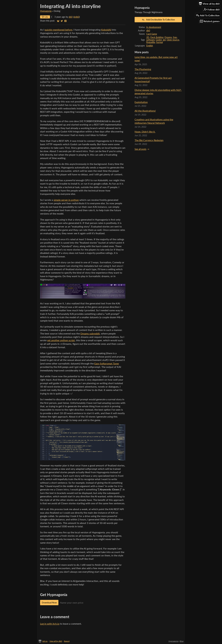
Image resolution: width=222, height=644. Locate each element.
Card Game (152, 34)
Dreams (168, 37)
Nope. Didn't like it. (145, 132)
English (150, 46)
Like (45, 17)
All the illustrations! (145, 111)
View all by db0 (56, 641)
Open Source (173, 40)
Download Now (49, 603)
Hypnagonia (46, 11)
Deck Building (157, 37)
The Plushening (143, 69)
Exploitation (141, 102)
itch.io (45, 641)
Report (67, 641)
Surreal (159, 42)
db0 (71, 17)
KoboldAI (106, 30)
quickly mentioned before (59, 30)
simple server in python (66, 200)
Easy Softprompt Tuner (107, 363)
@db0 (76, 17)
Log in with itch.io (50, 624)
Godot (159, 40)
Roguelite (151, 42)
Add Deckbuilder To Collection (158, 20)
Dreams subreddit (90, 333)
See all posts (140, 149)
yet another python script (61, 340)
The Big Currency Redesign (149, 140)
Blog (182, 641)
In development (154, 27)
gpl (164, 40)
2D (148, 37)
